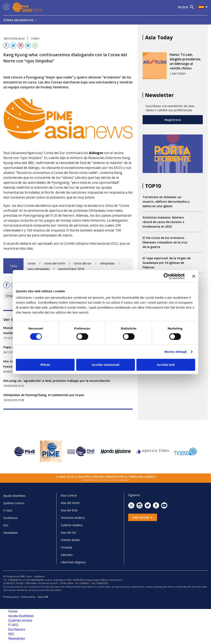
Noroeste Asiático (73, 518)
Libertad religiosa (73, 562)
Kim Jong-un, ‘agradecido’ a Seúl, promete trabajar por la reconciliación (57, 381)
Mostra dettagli (176, 352)
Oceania (66, 547)
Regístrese (173, 120)
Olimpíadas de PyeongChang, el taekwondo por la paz (44, 395)
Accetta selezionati (105, 365)
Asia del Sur (69, 532)
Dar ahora (143, 517)
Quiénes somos (14, 503)
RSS (6, 525)
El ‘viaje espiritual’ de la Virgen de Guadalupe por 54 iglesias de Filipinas (167, 263)
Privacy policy (11, 597)
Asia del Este (69, 510)
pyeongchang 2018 (71, 269)
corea (32, 263)
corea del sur (83, 263)
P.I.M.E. (8, 510)
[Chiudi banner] (194, 276)
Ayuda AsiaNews (14, 496)
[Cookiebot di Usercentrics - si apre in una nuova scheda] (167, 276)
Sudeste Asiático (72, 525)
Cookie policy (28, 597)
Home (13, 611)
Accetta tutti (166, 365)
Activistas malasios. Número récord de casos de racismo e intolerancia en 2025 (163, 222)
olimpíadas (107, 263)
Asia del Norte (70, 503)
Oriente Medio (70, 540)
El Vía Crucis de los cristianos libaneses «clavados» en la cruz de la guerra (165, 242)
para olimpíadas (39, 269)
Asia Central (69, 495)
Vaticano (67, 555)
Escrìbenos (11, 518)
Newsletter (11, 533)
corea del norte (55, 263)
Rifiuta (45, 365)
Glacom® (43, 597)
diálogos (96, 153)
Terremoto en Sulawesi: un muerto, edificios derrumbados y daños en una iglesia (166, 202)
